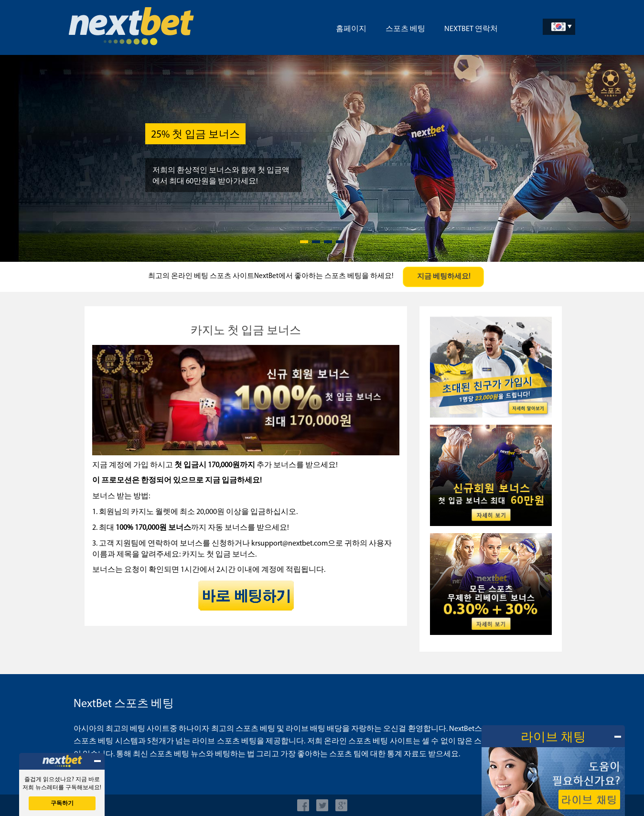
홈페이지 (351, 29)
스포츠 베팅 (405, 29)
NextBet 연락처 (471, 29)
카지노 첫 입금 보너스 (246, 331)
